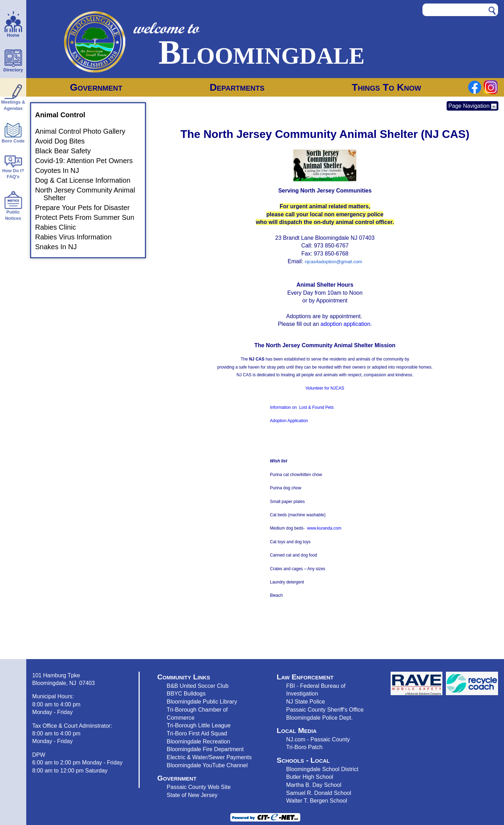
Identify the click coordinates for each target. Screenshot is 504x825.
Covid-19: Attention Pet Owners (88, 161)
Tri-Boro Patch (304, 747)
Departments (237, 87)
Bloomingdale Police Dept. (320, 718)
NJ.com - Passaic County (318, 739)
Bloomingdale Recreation (198, 741)
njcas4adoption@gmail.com (334, 262)
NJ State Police (306, 701)
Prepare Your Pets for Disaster (86, 208)
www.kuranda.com (324, 528)
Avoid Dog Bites (64, 141)
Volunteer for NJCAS (325, 388)
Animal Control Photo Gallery (84, 131)
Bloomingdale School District (322, 769)
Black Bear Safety (67, 151)
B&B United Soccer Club (198, 686)
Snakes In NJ (60, 247)
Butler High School (310, 777)
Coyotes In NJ (61, 170)
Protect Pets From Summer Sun (89, 217)
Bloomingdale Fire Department (205, 749)
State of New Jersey (192, 795)
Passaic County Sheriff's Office (325, 709)
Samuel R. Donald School (319, 793)
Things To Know (386, 87)
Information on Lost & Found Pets (302, 407)
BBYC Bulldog (185, 693)
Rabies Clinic (60, 227)
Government (96, 87)
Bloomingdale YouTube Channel (207, 765)
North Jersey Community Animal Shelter (89, 194)
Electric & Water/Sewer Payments (209, 757)
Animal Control (64, 115)
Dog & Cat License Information (87, 180)
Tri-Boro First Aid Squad (197, 733)
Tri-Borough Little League (198, 725)
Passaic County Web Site (199, 787)
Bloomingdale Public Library (202, 701)
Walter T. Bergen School (317, 800)
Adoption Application (289, 421)
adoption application (345, 324)
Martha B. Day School (314, 785)
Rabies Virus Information (78, 237)
